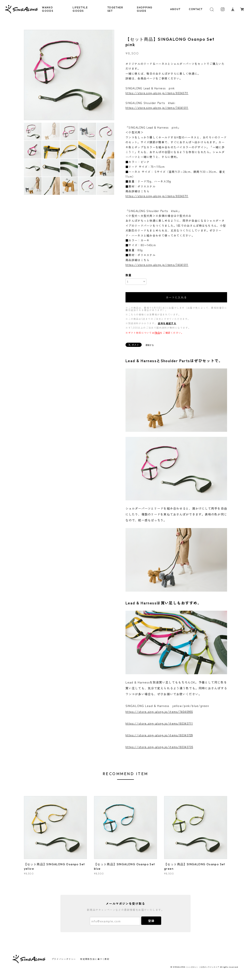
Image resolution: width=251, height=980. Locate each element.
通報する (150, 345)
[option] (69, 75)
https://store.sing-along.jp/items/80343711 (157, 93)
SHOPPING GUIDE (145, 9)
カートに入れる (176, 297)
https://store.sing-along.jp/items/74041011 (157, 108)
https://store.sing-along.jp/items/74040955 (159, 712)
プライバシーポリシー (64, 959)
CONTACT (196, 9)
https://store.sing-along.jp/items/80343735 (159, 747)
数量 (129, 275)
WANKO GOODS (48, 9)
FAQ (157, 333)
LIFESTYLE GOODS (80, 9)
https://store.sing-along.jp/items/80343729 (159, 735)
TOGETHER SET (115, 9)
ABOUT (175, 9)
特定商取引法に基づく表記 (95, 959)
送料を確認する (167, 323)
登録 (151, 921)
